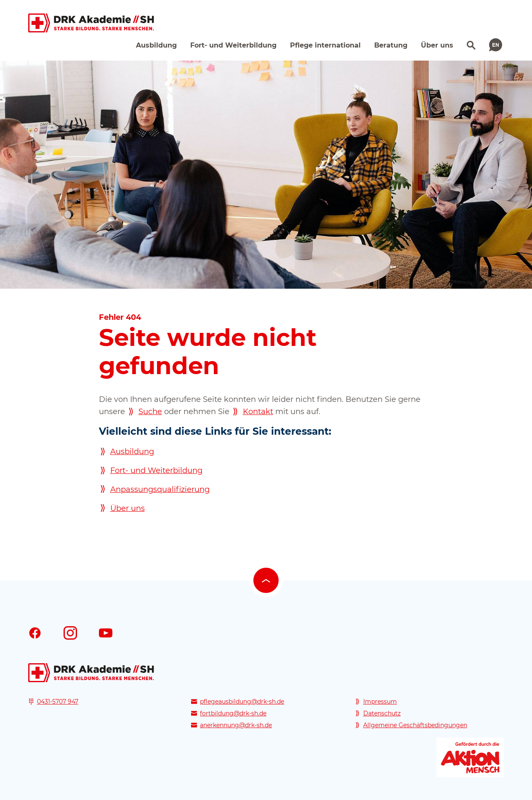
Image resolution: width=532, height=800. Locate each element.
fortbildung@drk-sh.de (233, 713)
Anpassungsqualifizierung (160, 489)
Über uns (128, 508)
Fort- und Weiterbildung (156, 470)
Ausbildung (132, 452)
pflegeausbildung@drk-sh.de (242, 702)
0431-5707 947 (58, 702)
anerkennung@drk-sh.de (236, 725)
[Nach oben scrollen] (266, 580)
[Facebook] (35, 633)
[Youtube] (106, 633)
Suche (150, 412)
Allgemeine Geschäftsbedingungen (415, 725)
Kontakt (258, 412)
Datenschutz (382, 713)
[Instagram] (70, 633)
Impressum (380, 702)
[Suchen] (470, 44)
